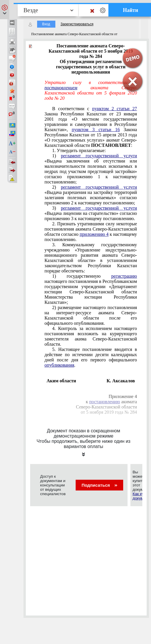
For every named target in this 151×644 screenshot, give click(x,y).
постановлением (61, 88)
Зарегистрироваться (77, 24)
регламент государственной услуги (99, 156)
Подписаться (99, 485)
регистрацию (124, 276)
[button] (5, 10)
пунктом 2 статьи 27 (115, 109)
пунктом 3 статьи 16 (96, 130)
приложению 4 (94, 234)
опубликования (60, 365)
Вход (46, 24)
